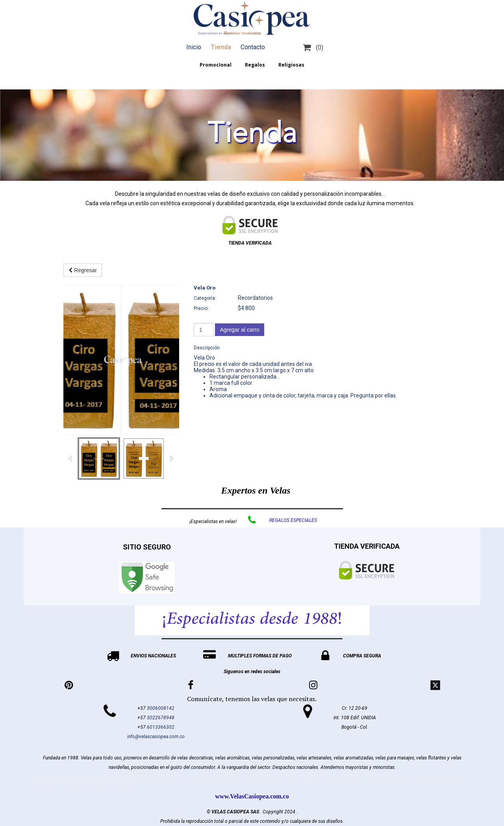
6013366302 (161, 727)
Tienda (221, 47)
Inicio (194, 47)
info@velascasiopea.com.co (156, 737)
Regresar (82, 270)
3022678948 (161, 718)
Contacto (253, 47)
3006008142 (161, 708)
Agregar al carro (239, 330)
